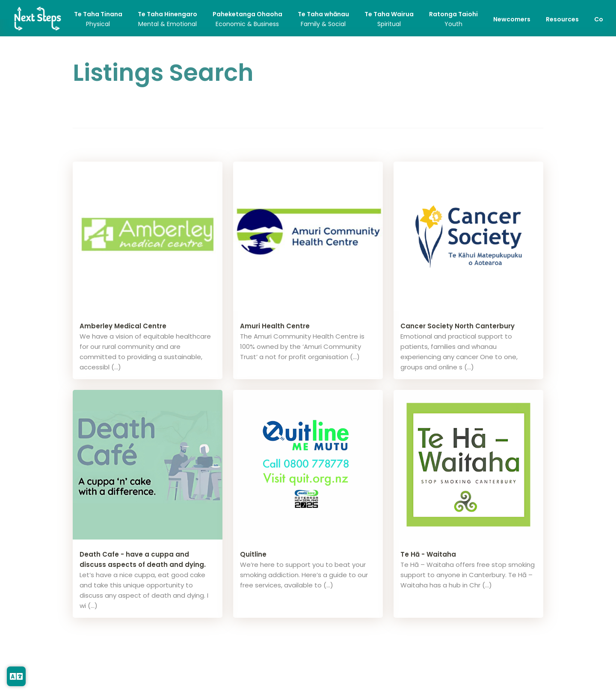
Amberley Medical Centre (123, 326)
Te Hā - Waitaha (428, 554)
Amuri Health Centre (275, 326)
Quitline (253, 554)
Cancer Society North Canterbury (458, 326)
